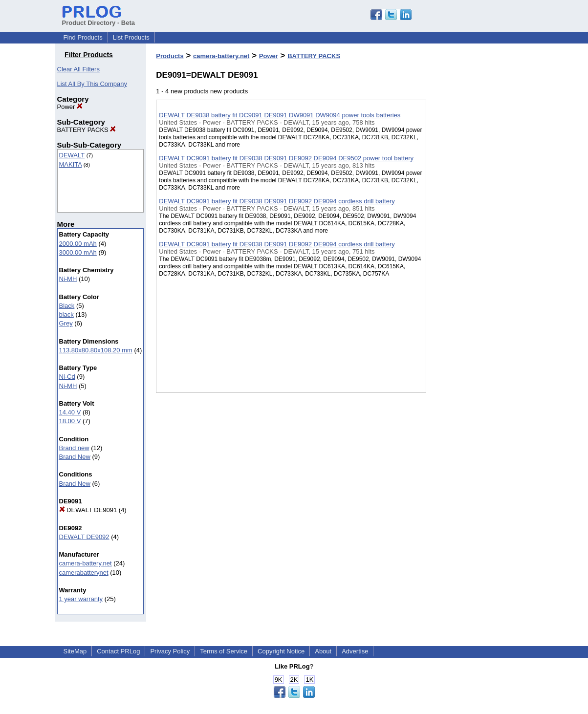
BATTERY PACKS (87, 130)
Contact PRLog (118, 651)
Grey (66, 323)
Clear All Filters (78, 69)
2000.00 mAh (78, 244)
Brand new (74, 448)
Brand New (75, 457)
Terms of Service (224, 651)
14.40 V (70, 412)
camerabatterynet (84, 573)
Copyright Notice (281, 651)
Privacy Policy (170, 651)
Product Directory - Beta (99, 19)
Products (170, 56)
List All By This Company (92, 84)
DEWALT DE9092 (84, 537)
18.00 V (70, 421)
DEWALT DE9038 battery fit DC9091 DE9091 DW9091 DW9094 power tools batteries (280, 115)
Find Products (83, 37)
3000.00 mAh (78, 252)
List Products (131, 37)
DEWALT (72, 155)
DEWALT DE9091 (88, 510)
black (66, 314)
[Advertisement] (475, 254)
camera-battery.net (86, 563)
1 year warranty (81, 599)
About (323, 651)
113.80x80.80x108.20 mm (96, 350)
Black (67, 306)
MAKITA (71, 164)
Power (70, 107)
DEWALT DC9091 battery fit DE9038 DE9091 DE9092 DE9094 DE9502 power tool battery (286, 158)
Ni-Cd (67, 377)
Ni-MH (68, 279)
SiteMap (75, 651)
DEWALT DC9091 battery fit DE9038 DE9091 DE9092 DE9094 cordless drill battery (277, 201)
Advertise (355, 651)
